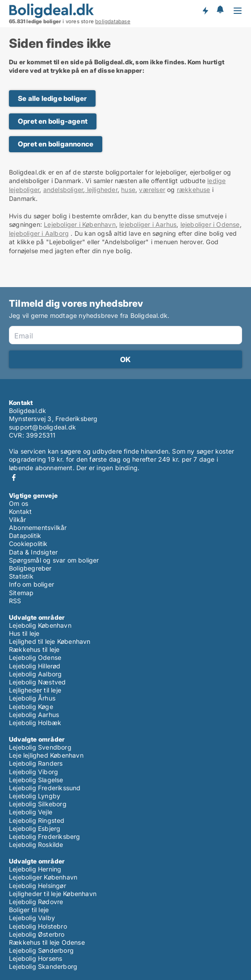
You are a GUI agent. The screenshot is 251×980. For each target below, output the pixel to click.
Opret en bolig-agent (53, 121)
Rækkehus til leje (34, 649)
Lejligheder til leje (35, 690)
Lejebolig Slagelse (36, 780)
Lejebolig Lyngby (35, 796)
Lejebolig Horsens (36, 958)
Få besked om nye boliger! (205, 10)
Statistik (21, 576)
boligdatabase (113, 21)
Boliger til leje (29, 910)
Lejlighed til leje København (50, 641)
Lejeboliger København (43, 877)
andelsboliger (63, 190)
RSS (15, 601)
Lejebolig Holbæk (35, 723)
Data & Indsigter (33, 552)
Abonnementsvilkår (38, 528)
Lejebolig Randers (36, 763)
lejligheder (101, 190)
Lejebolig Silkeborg (38, 804)
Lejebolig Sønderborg (41, 950)
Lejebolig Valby (32, 918)
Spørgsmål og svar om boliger (54, 560)
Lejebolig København (40, 625)
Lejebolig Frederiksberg (45, 836)
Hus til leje (24, 633)
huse (128, 190)
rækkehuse (194, 190)
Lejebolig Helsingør (38, 886)
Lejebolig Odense (35, 657)
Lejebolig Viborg (33, 772)
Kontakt (20, 511)
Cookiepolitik (28, 544)
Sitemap (21, 593)
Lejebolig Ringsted (37, 820)
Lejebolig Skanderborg (43, 966)
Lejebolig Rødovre (36, 902)
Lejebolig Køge (31, 707)
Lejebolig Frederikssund (45, 788)
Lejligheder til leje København (53, 894)
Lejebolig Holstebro (38, 926)
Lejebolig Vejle (31, 812)
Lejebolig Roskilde (36, 844)
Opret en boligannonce (56, 144)
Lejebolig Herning (35, 869)
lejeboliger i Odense (210, 224)
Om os (19, 503)
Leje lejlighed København (46, 755)
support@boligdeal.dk (42, 427)
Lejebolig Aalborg (35, 674)
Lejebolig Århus (32, 698)
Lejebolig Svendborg (40, 747)
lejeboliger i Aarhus (148, 224)
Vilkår (17, 519)
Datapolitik (25, 536)
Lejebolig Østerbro (37, 934)
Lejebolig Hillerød (35, 666)
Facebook (14, 477)
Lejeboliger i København (80, 224)
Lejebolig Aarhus (34, 715)
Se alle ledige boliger (52, 98)
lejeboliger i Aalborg (39, 233)
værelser (152, 190)
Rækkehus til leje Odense (47, 942)
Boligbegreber (30, 568)
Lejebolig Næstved (37, 682)
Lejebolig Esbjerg (35, 828)
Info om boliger (31, 584)
